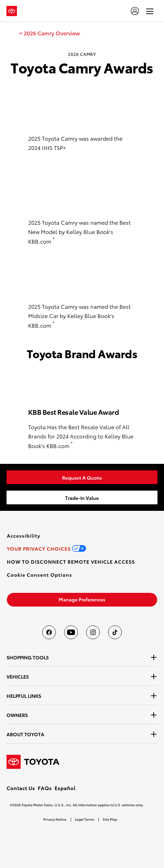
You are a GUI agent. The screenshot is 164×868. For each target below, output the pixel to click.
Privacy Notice (55, 819)
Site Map (110, 819)
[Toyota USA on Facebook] (49, 632)
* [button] (54, 239)
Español (65, 788)
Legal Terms (85, 819)
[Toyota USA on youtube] (71, 632)
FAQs (45, 788)
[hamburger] (150, 11)
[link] (50, 33)
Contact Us (21, 788)
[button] (39, 575)
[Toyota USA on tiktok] (115, 632)
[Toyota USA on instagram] (93, 632)
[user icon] (135, 11)
